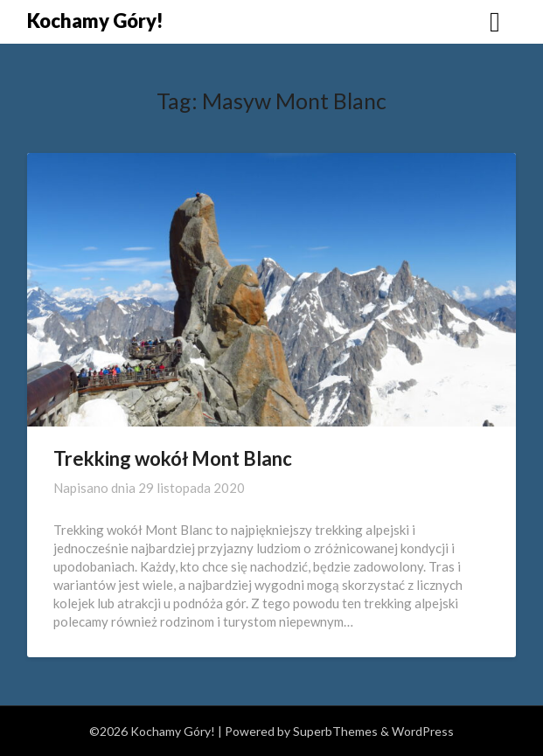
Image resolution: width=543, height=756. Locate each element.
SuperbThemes (335, 731)
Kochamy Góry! (95, 21)
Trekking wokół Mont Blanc (173, 458)
